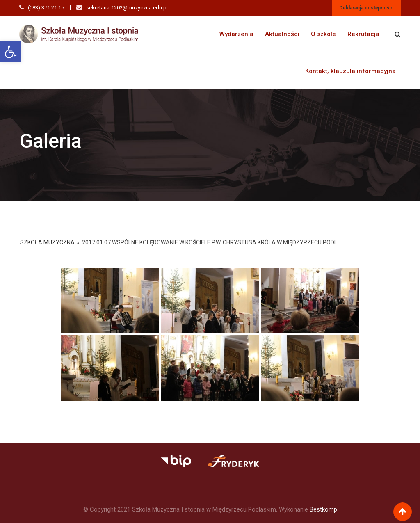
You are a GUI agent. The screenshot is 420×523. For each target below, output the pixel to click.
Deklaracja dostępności (366, 8)
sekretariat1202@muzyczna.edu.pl (127, 8)
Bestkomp (323, 509)
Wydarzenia (236, 34)
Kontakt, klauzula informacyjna (350, 71)
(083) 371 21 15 (46, 8)
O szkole (323, 34)
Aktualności (282, 34)
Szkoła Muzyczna (47, 242)
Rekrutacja (363, 34)
